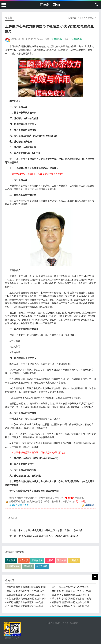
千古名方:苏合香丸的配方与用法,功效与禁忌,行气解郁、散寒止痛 (51, 530)
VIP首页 (82, 18)
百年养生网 (57, 39)
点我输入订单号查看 (19, 505)
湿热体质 (28, 566)
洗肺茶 (50, 560)
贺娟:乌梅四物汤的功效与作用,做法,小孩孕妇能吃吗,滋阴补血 (49, 536)
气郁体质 (74, 560)
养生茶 (91, 18)
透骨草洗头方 (13, 566)
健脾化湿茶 (42, 566)
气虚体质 (24, 560)
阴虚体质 (61, 560)
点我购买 (89, 505)
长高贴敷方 (37, 560)
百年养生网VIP (50, 5)
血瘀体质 (11, 560)
